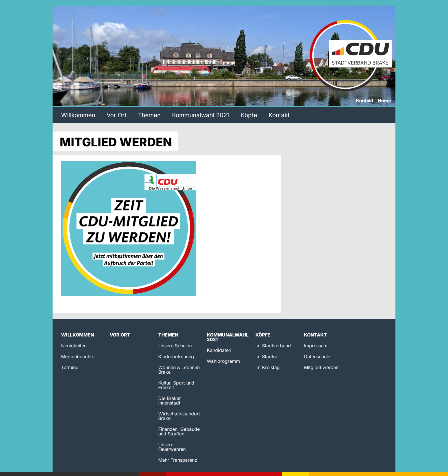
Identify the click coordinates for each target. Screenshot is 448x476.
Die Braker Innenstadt (170, 401)
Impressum (316, 346)
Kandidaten (219, 350)
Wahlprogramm (223, 361)
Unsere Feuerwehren (172, 447)
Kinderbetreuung (176, 356)
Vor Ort (117, 115)
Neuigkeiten (74, 346)
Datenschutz (317, 356)
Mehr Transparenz (178, 460)
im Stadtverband (273, 346)
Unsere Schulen (175, 346)
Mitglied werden (321, 367)
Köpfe (249, 115)
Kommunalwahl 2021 (201, 115)
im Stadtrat (267, 356)
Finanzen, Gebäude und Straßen (179, 431)
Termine (70, 367)
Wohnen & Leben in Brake (179, 370)
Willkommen (78, 115)
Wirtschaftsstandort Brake (179, 416)
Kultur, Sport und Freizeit (176, 385)
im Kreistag (268, 367)
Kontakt (365, 101)
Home (384, 101)
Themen (149, 115)
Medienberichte (78, 356)
